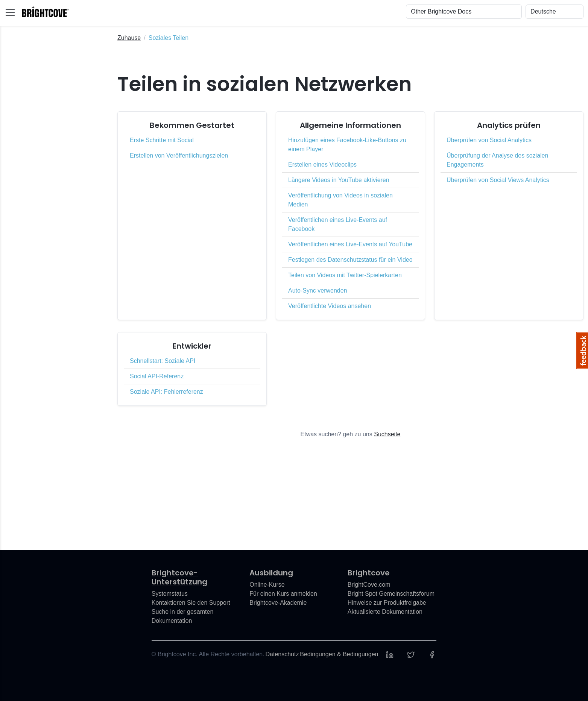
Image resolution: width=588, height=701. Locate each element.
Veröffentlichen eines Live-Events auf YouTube (350, 244)
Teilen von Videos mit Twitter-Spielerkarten (345, 275)
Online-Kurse (267, 585)
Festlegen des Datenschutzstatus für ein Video (350, 260)
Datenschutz (282, 654)
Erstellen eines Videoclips (322, 165)
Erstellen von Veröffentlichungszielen (179, 156)
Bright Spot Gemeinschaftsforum (391, 594)
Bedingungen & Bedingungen (339, 654)
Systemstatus (170, 594)
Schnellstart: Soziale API (163, 361)
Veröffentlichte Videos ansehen (330, 306)
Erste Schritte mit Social (162, 140)
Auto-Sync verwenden (318, 291)
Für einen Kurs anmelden (283, 594)
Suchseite (387, 434)
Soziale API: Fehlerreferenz (166, 392)
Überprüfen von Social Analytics (489, 140)
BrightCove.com (369, 585)
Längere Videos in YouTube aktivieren (339, 180)
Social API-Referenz (157, 376)
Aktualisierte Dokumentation (385, 612)
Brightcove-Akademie (278, 603)
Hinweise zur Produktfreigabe (387, 603)
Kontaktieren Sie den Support (191, 603)
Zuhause (129, 38)
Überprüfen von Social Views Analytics (498, 180)
